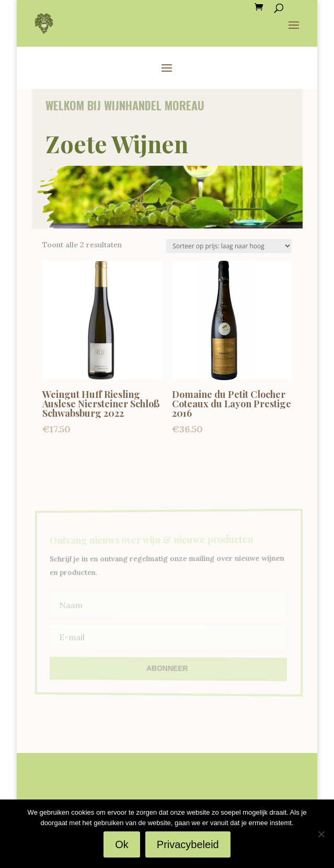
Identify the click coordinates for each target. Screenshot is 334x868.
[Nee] (321, 834)
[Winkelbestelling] (229, 246)
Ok (122, 844)
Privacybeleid (188, 844)
